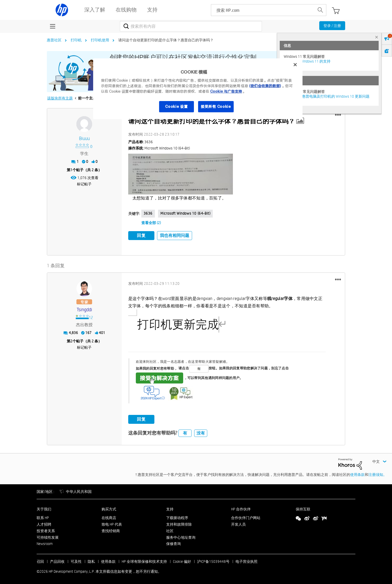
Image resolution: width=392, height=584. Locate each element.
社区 (170, 530)
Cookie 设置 (176, 107)
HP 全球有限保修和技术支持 (144, 561)
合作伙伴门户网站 (246, 517)
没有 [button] (201, 432)
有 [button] (185, 432)
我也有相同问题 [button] (175, 235)
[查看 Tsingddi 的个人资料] (84, 309)
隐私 (91, 561)
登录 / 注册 (332, 26)
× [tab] (377, 37)
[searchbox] (263, 10)
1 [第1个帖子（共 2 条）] (71, 170)
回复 (141, 235)
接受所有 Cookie (216, 107)
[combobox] (191, 26)
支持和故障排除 (179, 524)
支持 (170, 508)
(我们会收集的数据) (265, 86)
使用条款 (357, 474)
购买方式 (109, 508)
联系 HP (43, 517)
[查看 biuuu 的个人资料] (84, 139)
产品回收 (57, 561)
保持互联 (303, 508)
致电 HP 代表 (112, 524)
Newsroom (45, 543)
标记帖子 (84, 184)
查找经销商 (111, 530)
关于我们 (44, 508)
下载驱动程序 (177, 517)
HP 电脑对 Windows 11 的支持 (307, 61)
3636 (148, 213)
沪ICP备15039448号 (213, 561)
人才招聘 (44, 524)
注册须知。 (378, 474)
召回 (40, 561)
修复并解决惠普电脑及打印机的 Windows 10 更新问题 (327, 96)
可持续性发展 (48, 536)
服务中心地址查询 (181, 536)
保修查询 (173, 543)
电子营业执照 (247, 561)
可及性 (76, 561)
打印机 (76, 40)
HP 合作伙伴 (241, 508)
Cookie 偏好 (182, 561)
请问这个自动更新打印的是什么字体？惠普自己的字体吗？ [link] (166, 40)
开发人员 (238, 524)
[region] (198, 89)
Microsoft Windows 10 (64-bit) (185, 213)
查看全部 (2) (151, 223)
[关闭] (295, 65)
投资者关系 (46, 530)
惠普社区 (54, 40)
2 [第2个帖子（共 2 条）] (71, 340)
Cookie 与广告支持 (226, 91)
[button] (338, 115)
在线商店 (109, 517)
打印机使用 (100, 40)
